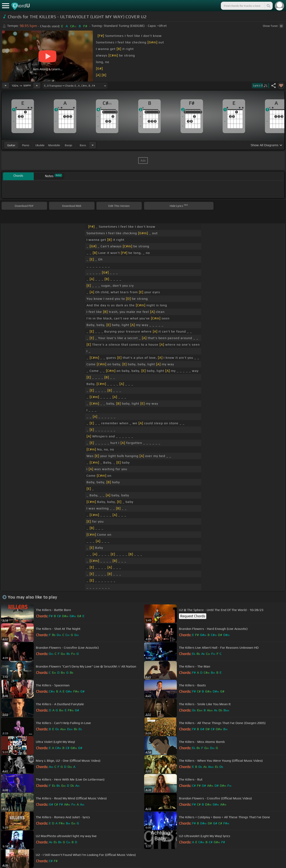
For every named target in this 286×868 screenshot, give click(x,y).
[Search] (268, 6)
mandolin (54, 145)
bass (83, 145)
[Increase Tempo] (37, 86)
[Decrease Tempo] (6, 86)
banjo (68, 145)
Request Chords (193, 616)
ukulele (40, 145)
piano (26, 145)
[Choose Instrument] (93, 145)
